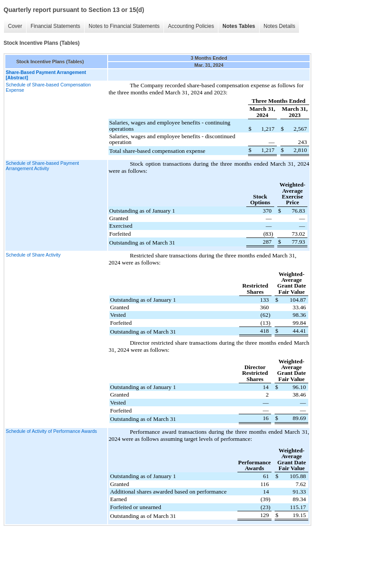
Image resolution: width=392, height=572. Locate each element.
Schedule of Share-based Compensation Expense (48, 87)
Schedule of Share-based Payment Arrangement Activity (42, 166)
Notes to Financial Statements (124, 26)
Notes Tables (239, 26)
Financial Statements (55, 26)
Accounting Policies (191, 26)
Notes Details (279, 26)
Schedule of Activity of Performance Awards (51, 431)
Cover (15, 26)
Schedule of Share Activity (33, 255)
